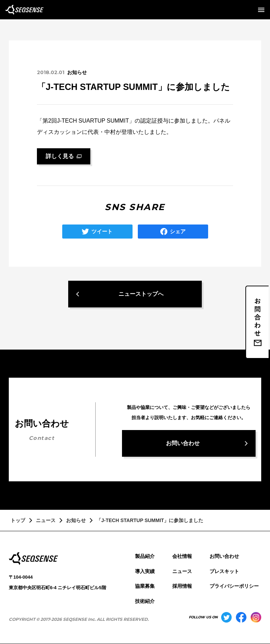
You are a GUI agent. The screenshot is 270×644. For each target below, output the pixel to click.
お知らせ (77, 72)
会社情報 (182, 556)
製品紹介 (145, 556)
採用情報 (182, 586)
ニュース (182, 571)
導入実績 (145, 571)
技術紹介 (145, 601)
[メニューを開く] (261, 10)
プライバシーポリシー (234, 586)
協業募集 (145, 586)
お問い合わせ (224, 556)
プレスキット (224, 571)
